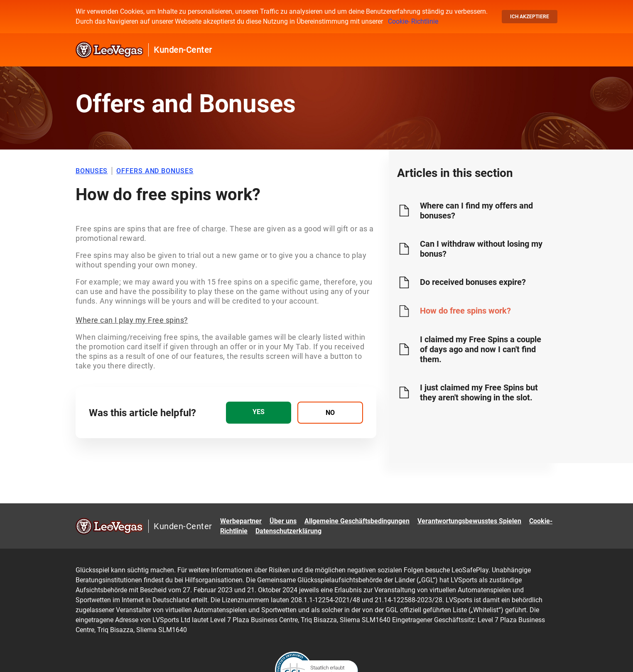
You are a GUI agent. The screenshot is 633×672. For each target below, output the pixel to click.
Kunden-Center (183, 50)
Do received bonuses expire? (473, 282)
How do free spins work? (465, 311)
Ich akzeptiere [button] (530, 17)
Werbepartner (241, 521)
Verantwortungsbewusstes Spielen (469, 521)
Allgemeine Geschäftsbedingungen (357, 521)
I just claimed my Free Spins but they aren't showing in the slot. (479, 392)
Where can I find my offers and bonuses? (476, 211)
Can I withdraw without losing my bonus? (481, 249)
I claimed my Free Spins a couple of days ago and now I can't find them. (481, 349)
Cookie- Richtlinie (413, 21)
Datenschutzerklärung (288, 531)
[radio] (259, 413)
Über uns (283, 521)
